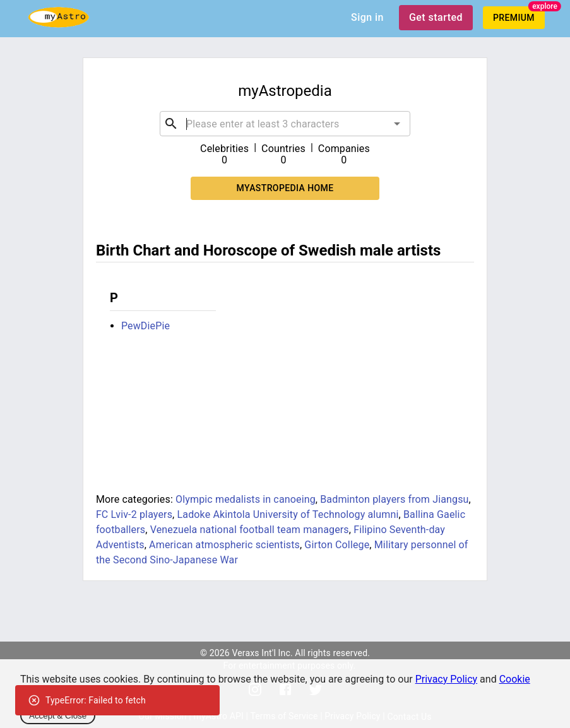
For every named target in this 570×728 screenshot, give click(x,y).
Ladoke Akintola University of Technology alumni (288, 514)
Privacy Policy (447, 679)
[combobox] (285, 124)
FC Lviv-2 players (134, 514)
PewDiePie (145, 326)
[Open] (397, 124)
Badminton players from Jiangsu (394, 499)
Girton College (337, 545)
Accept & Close (58, 716)
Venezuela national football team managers (250, 530)
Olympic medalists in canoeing (246, 499)
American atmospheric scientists (224, 545)
